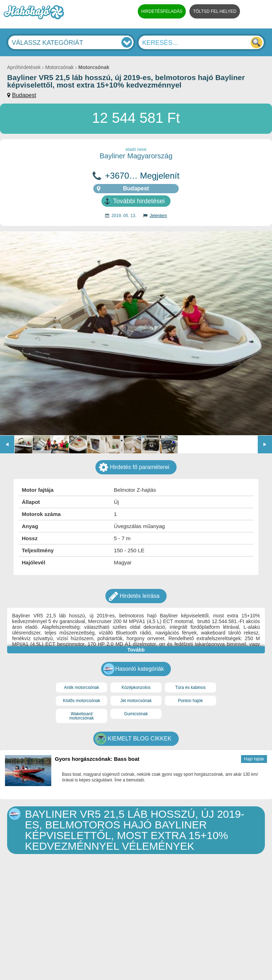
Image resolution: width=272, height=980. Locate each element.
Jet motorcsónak (136, 701)
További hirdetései (139, 201)
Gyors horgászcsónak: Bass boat (97, 759)
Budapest (24, 95)
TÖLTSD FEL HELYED (215, 11)
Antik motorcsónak (82, 687)
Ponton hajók (190, 701)
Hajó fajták (254, 759)
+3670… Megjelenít (142, 176)
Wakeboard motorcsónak (82, 716)
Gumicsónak (136, 714)
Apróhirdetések (24, 67)
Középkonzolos (136, 687)
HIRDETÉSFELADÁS (162, 11)
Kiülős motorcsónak (82, 701)
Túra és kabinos (190, 687)
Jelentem (158, 216)
